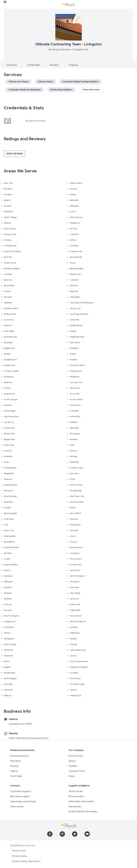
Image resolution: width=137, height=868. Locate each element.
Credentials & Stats (24, 108)
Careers (73, 766)
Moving (14, 766)
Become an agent (20, 796)
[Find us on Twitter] (75, 834)
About (72, 761)
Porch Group (76, 756)
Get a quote (17, 806)
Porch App (16, 776)
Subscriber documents (81, 801)
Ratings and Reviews (25, 139)
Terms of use (76, 791)
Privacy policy (76, 796)
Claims (14, 771)
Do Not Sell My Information (83, 812)
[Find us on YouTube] (87, 834)
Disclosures (75, 806)
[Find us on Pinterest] (62, 834)
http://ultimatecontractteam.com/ (29, 738)
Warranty (16, 761)
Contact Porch (77, 771)
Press (72, 776)
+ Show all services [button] (91, 90)
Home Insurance (19, 756)
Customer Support (21, 791)
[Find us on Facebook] (50, 834)
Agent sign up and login (23, 801)
